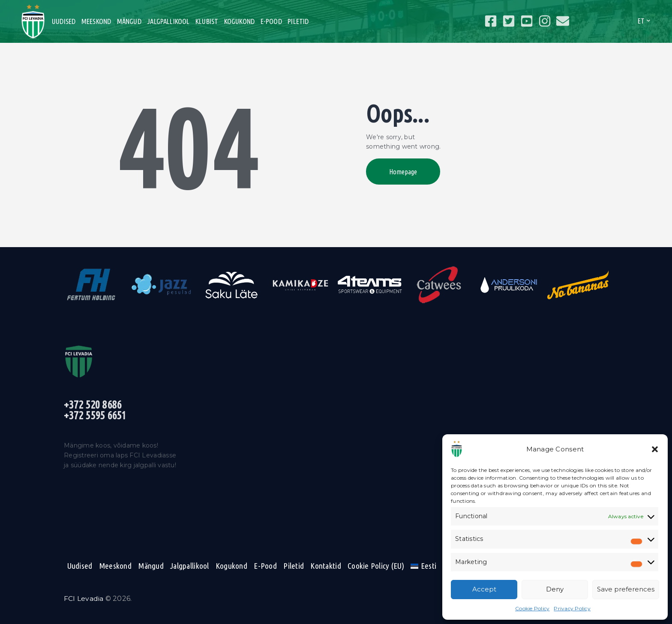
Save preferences (626, 589)
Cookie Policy (532, 608)
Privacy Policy (572, 608)
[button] (655, 449)
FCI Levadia (84, 599)
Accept (484, 589)
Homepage (405, 172)
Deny (555, 589)
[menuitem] (423, 566)
